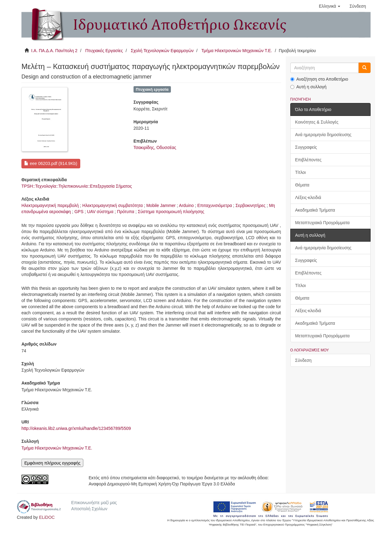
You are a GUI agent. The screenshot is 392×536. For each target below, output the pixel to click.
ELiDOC (47, 517)
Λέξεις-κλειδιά (308, 197)
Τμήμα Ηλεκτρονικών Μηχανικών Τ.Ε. (237, 51)
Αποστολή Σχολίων (89, 509)
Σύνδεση (303, 360)
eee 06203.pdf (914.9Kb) (51, 163)
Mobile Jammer (161, 205)
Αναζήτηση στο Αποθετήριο (319, 79)
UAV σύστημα (100, 212)
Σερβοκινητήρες (251, 205)
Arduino (186, 205)
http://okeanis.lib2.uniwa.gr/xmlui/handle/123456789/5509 (76, 428)
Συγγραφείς (306, 147)
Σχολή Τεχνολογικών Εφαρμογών (162, 51)
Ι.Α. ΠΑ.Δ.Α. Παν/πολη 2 (54, 51)
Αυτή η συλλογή (309, 87)
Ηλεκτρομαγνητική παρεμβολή (50, 205)
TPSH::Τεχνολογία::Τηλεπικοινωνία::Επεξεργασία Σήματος (77, 186)
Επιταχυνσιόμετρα (215, 205)
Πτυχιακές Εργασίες (104, 51)
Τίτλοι (301, 172)
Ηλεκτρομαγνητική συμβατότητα (113, 205)
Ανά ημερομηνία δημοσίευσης (323, 135)
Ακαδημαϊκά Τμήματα (315, 210)
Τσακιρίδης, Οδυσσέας (155, 147)
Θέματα (302, 185)
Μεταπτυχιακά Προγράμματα (322, 223)
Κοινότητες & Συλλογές (317, 122)
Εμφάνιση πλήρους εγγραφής (52, 463)
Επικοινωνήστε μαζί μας (94, 503)
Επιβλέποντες (308, 160)
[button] (330, 6)
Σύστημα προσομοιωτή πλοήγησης (171, 212)
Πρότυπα (126, 212)
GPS (79, 212)
